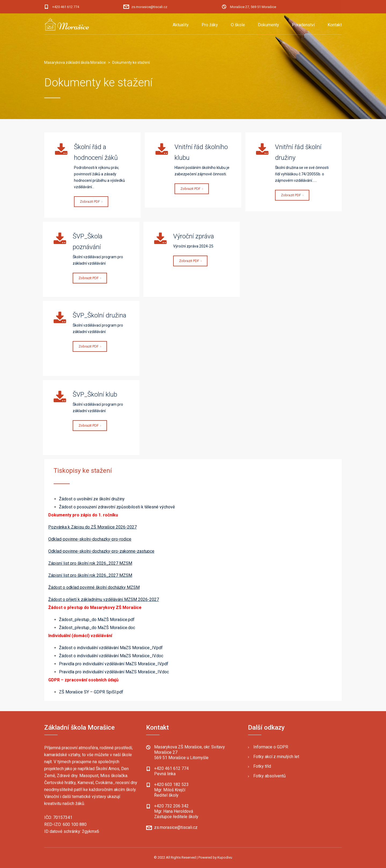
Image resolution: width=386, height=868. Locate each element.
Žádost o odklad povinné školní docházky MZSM (94, 587)
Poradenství (303, 25)
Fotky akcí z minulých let (276, 757)
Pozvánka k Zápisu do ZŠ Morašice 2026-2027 (92, 527)
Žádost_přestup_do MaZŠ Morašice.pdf (97, 620)
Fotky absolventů (270, 776)
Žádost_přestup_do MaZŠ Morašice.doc (97, 628)
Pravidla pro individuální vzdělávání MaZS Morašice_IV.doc (114, 672)
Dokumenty (268, 25)
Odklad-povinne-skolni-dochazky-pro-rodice (90, 539)
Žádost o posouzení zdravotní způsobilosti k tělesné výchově (117, 507)
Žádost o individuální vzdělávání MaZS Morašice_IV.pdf (111, 648)
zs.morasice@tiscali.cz (149, 7)
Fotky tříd (262, 766)
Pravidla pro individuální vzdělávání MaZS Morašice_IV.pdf (114, 664)
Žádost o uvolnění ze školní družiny (92, 499)
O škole (238, 25)
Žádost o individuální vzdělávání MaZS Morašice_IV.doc (111, 656)
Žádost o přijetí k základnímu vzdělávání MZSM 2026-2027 (104, 599)
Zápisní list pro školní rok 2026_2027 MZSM (90, 563)
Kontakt (335, 25)
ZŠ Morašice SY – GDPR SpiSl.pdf (91, 692)
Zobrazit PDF (91, 202)
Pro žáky (210, 25)
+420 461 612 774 (66, 7)
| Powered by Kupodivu (214, 857)
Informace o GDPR (271, 747)
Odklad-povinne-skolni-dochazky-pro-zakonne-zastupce (101, 551)
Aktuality (181, 25)
